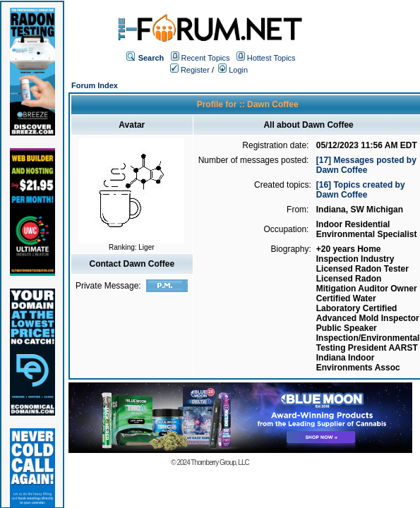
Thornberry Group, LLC (220, 462)
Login (233, 70)
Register (190, 70)
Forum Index (95, 85)
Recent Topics (206, 58)
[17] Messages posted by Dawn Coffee (366, 165)
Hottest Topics (271, 58)
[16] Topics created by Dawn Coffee (361, 190)
